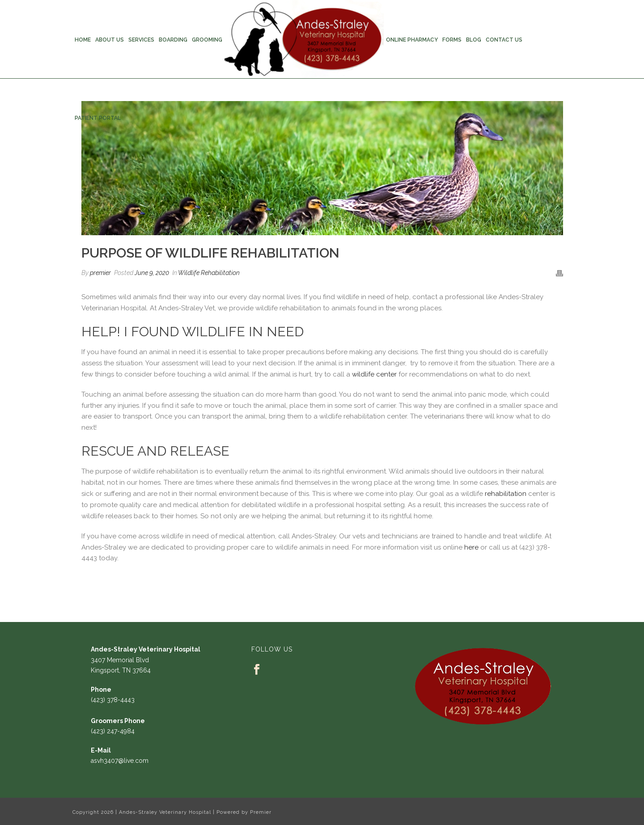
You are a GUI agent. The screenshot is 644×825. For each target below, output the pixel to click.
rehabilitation (506, 494)
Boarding (173, 40)
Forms (452, 40)
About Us (110, 40)
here (471, 547)
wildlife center (374, 374)
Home (83, 40)
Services (141, 40)
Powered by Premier (244, 812)
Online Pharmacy (412, 40)
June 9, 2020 (152, 273)
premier (100, 273)
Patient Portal (98, 118)
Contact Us (504, 40)
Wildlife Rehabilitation (209, 273)
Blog (474, 40)
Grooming (207, 40)
